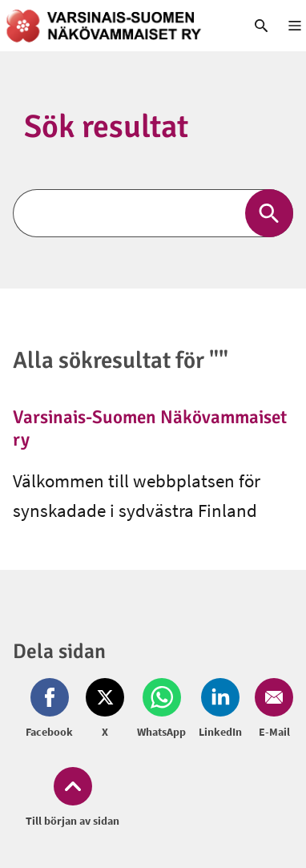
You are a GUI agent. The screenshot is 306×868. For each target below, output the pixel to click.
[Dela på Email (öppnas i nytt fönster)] (271, 709)
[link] (115, 26)
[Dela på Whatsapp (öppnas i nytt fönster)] (161, 709)
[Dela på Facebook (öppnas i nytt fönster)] (52, 709)
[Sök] (153, 213)
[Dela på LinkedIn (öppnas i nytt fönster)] (220, 709)
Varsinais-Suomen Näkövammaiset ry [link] (150, 428)
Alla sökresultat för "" (121, 360)
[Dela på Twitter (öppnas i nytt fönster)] (105, 709)
